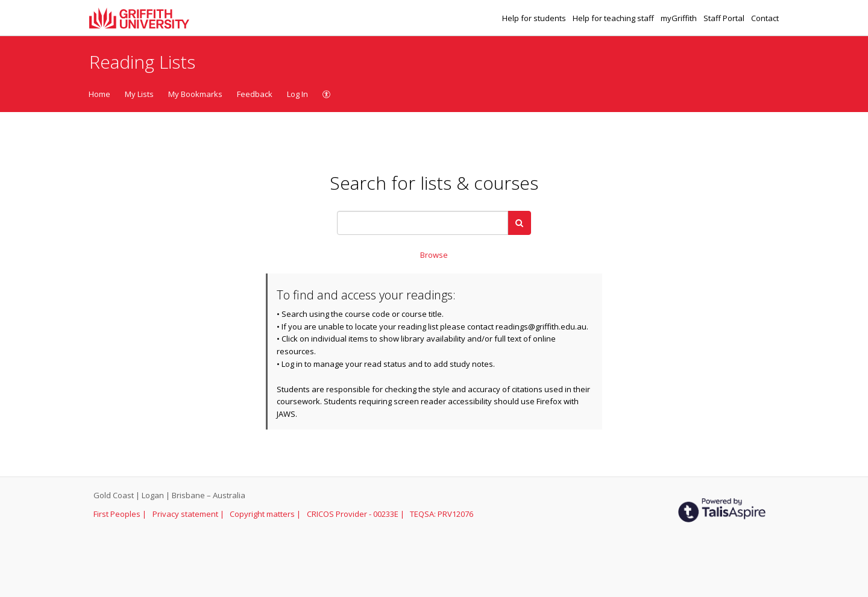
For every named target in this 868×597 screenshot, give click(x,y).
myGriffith (680, 18)
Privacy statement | (189, 514)
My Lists (139, 94)
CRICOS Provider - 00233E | (357, 514)
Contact (765, 18)
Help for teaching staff (614, 18)
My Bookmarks (195, 94)
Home (99, 94)
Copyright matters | (266, 514)
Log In (297, 94)
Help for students (535, 18)
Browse (434, 255)
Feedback (255, 94)
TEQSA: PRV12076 (442, 514)
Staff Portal (725, 18)
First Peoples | (121, 514)
